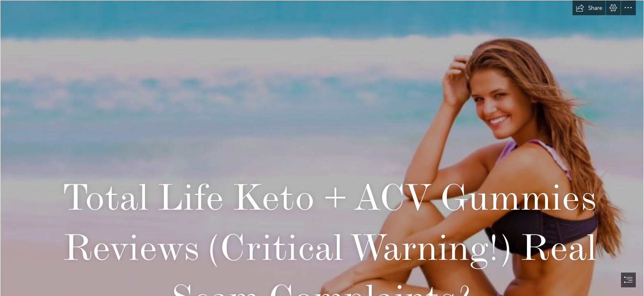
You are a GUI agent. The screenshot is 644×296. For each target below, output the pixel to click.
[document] (322, 148)
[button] (589, 8)
